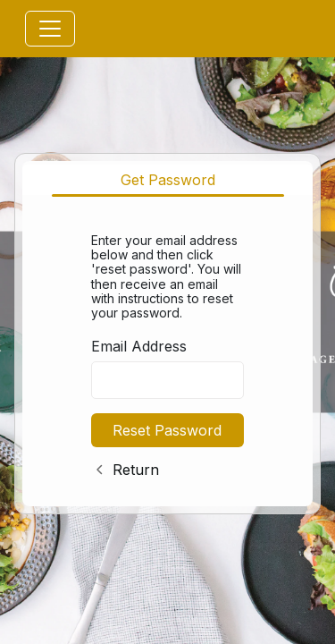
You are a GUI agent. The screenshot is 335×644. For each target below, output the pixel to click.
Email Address (139, 346)
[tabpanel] (167, 352)
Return (136, 470)
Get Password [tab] (168, 180)
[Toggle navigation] (50, 29)
